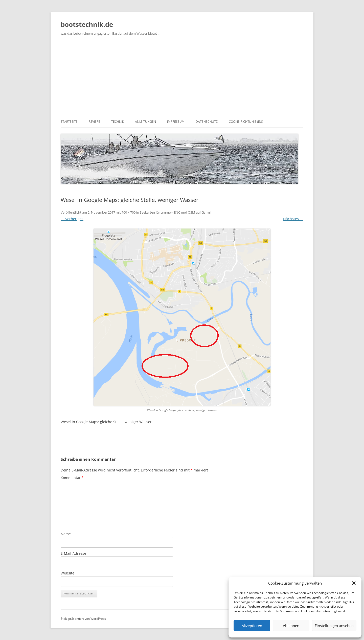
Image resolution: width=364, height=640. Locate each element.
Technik (118, 122)
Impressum (176, 122)
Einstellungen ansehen (334, 626)
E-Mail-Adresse (73, 553)
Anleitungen (145, 122)
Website (67, 573)
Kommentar (72, 478)
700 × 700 (129, 212)
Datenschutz (207, 122)
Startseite (69, 122)
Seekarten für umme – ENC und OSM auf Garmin (176, 212)
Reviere (94, 122)
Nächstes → (293, 219)
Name (66, 534)
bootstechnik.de (87, 24)
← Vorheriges (72, 219)
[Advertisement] (182, 78)
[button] (354, 583)
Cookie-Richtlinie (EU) (246, 122)
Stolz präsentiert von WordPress (83, 619)
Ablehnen (291, 626)
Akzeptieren (252, 626)
